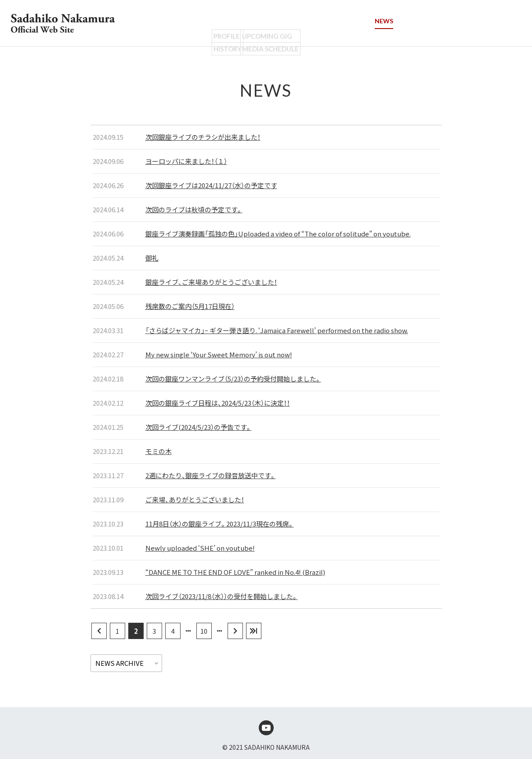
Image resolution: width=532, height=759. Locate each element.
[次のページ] (235, 631)
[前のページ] (99, 631)
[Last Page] (254, 631)
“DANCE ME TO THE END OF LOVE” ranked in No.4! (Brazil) (235, 572)
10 (204, 631)
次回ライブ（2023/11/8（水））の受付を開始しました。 (222, 596)
